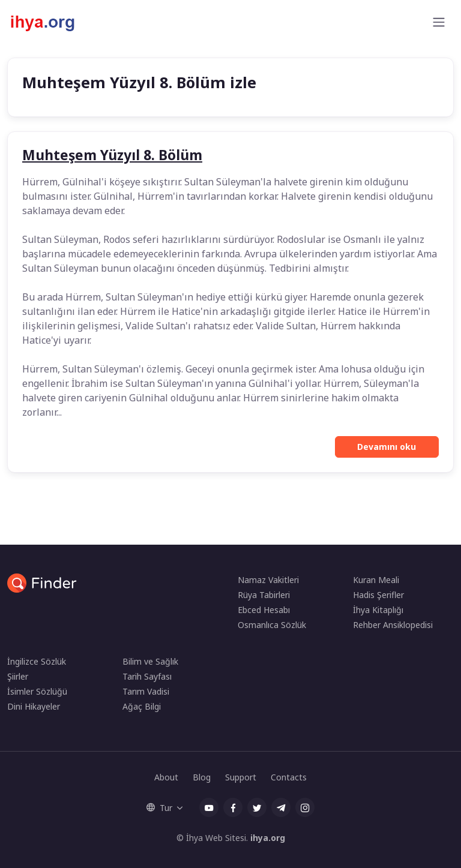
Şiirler (18, 676)
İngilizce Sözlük (37, 661)
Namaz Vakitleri (268, 580)
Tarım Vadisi (146, 691)
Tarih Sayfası (147, 676)
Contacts (289, 777)
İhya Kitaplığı (378, 610)
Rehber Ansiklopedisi (393, 625)
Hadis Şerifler (378, 595)
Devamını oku (387, 447)
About (166, 777)
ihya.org (268, 838)
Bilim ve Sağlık (150, 661)
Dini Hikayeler (34, 706)
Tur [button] (159, 808)
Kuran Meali (376, 580)
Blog (202, 777)
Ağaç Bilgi (142, 706)
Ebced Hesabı (264, 610)
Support (241, 777)
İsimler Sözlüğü (37, 691)
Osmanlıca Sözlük (272, 625)
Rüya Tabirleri (264, 595)
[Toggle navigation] (439, 22)
